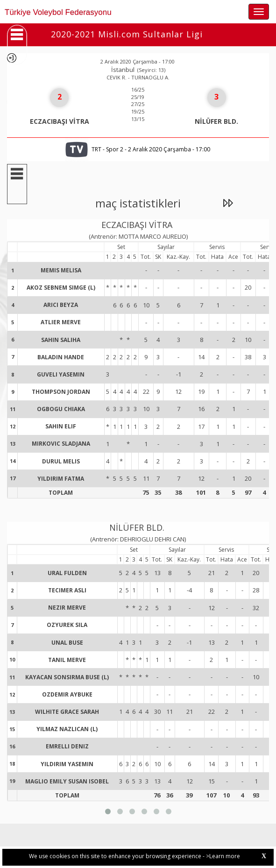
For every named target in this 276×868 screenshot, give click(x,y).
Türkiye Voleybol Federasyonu (58, 12)
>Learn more (223, 856)
